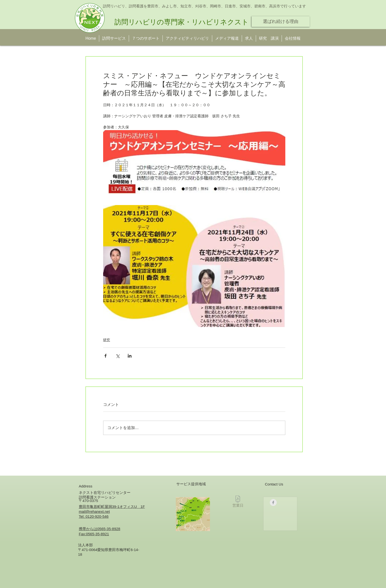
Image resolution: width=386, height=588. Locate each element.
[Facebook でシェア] (105, 356)
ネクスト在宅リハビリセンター (105, 493)
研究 (107, 340)
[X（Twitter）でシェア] (118, 356)
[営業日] (238, 502)
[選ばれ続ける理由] (281, 22)
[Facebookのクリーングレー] (273, 502)
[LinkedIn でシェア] (130, 356)
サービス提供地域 (191, 484)
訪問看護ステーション (97, 497)
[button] (269, 38)
